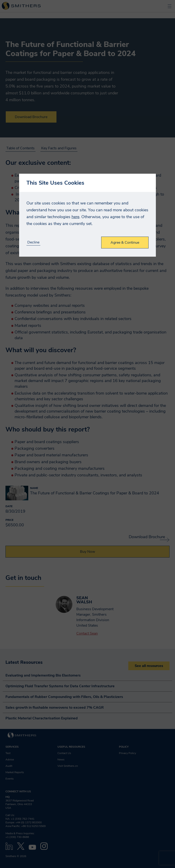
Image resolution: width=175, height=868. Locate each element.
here (75, 217)
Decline (33, 242)
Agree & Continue (125, 243)
